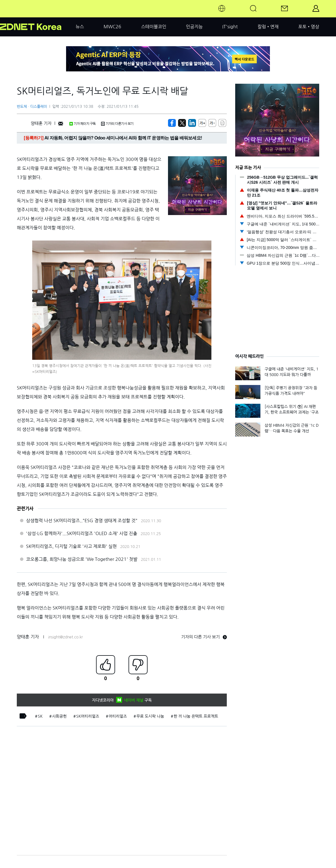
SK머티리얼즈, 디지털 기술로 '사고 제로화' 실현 (71, 546)
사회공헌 (59, 716)
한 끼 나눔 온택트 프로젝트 (196, 716)
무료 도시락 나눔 (150, 716)
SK (40, 716)
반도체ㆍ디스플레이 (32, 107)
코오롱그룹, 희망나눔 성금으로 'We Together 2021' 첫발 (82, 559)
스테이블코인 (154, 27)
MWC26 (112, 27)
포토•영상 (309, 27)
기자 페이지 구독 (82, 124)
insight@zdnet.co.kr (66, 637)
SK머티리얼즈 (88, 716)
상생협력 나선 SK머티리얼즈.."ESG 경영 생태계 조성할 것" (82, 521)
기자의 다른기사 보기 (117, 124)
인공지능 (194, 27)
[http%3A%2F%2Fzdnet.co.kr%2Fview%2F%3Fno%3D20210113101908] (192, 123)
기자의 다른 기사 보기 (204, 637)
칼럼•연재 (268, 27)
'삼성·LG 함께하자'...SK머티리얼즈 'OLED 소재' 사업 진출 (82, 533)
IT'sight (230, 27)
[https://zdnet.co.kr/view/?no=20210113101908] (172, 123)
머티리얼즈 (118, 716)
